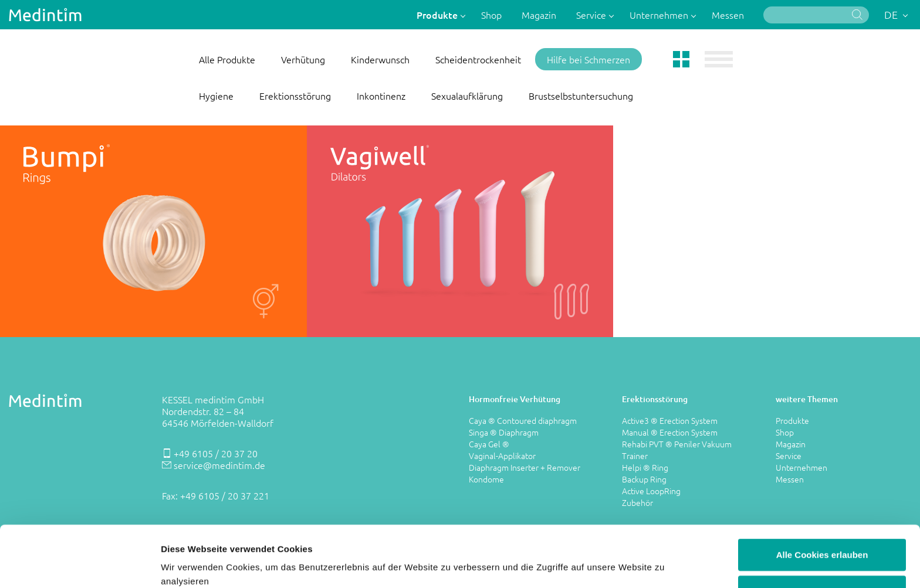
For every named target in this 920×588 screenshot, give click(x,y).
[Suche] (816, 15)
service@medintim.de (219, 465)
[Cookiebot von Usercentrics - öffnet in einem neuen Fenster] (76, 565)
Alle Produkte (227, 59)
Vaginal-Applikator (502, 456)
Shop (491, 15)
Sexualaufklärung (467, 96)
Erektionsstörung (295, 96)
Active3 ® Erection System (670, 420)
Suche (857, 15)
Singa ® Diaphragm (504, 432)
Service (592, 15)
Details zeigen (624, 565)
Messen (728, 15)
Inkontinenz (381, 96)
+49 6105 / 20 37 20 (216, 453)
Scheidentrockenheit (478, 59)
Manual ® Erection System (670, 432)
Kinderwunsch (380, 59)
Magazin (539, 15)
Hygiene (216, 96)
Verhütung (303, 59)
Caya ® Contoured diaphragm (523, 420)
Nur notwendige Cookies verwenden (822, 541)
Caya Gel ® (489, 444)
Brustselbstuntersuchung (581, 96)
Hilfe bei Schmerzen (588, 59)
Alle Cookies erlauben (822, 497)
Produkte (438, 15)
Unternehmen (660, 15)
